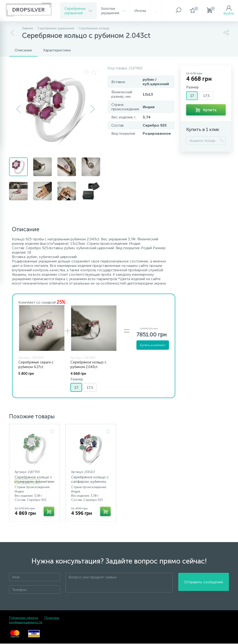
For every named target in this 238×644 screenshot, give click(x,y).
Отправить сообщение (204, 583)
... (156, 11)
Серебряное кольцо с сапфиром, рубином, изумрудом (90, 482)
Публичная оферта (23, 618)
